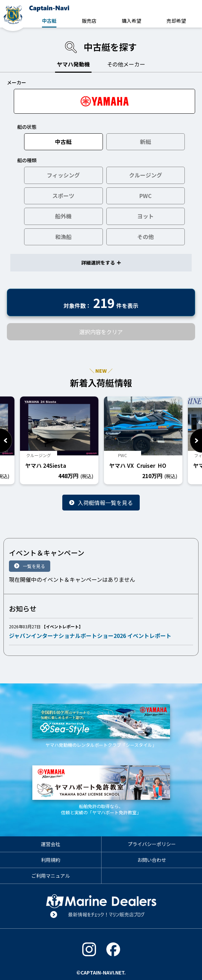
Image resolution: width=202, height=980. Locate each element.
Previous (6, 441)
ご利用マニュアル (51, 876)
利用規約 (51, 860)
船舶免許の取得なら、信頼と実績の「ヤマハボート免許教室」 (101, 791)
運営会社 (51, 844)
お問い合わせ (152, 860)
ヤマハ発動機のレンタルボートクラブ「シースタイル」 (101, 726)
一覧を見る (34, 566)
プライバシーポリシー (152, 844)
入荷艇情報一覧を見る (105, 503)
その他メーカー (126, 64)
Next (196, 441)
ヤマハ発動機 (73, 64)
